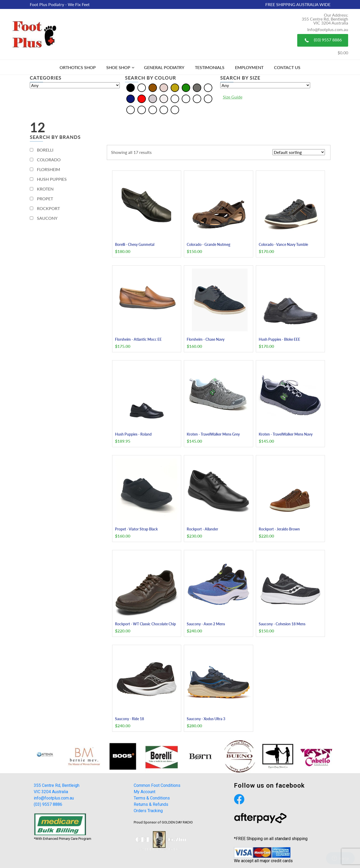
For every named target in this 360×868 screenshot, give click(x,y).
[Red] (142, 98)
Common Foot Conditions (157, 785)
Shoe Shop (118, 67)
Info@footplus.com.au (328, 29)
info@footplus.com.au (54, 798)
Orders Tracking (148, 811)
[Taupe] (175, 109)
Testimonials (210, 67)
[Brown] (153, 87)
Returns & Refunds (151, 804)
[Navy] (131, 98)
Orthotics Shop (78, 67)
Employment (249, 67)
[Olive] (131, 109)
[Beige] (175, 98)
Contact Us (287, 67)
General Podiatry (164, 67)
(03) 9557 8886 (323, 40)
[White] (164, 98)
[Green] (186, 87)
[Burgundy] (197, 98)
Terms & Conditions (152, 798)
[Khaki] (208, 98)
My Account (145, 792)
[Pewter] (142, 109)
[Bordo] (186, 98)
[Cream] (164, 87)
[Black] (131, 87)
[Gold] (175, 87)
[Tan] (164, 109)
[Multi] (208, 87)
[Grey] (197, 87)
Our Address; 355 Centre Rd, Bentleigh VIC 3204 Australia (325, 19)
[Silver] (153, 98)
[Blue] (142, 87)
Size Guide (233, 97)
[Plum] (153, 109)
